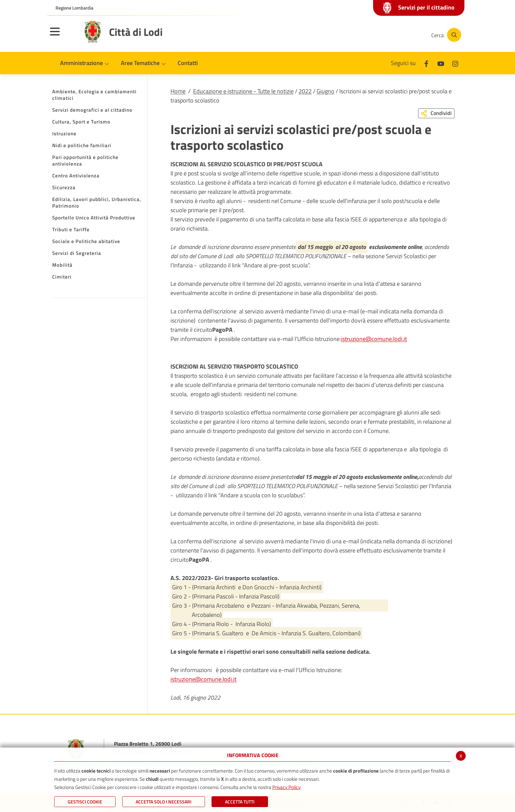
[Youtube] (380, 35)
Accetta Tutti (240, 802)
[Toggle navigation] (63, 36)
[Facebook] (361, 35)
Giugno (325, 91)
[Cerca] (445, 35)
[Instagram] (400, 35)
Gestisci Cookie (85, 802)
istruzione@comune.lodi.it (374, 339)
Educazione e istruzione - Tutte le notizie (243, 91)
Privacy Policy (286, 787)
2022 (305, 91)
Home (178, 91)
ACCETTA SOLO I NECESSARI (164, 802)
